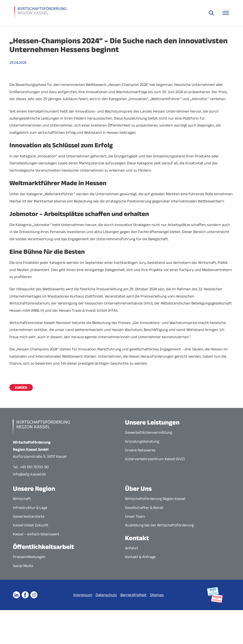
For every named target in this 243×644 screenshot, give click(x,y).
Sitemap (157, 595)
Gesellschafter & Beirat (144, 508)
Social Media (23, 566)
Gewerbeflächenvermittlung (149, 432)
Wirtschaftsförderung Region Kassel (155, 499)
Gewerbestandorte (29, 516)
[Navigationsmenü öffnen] (226, 13)
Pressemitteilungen (29, 557)
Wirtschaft (22, 499)
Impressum (83, 595)
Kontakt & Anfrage (140, 557)
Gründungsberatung (142, 441)
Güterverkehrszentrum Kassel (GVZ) (155, 459)
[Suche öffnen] (211, 13)
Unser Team (135, 516)
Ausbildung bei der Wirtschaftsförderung (159, 525)
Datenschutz (106, 595)
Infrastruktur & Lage (30, 508)
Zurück (21, 387)
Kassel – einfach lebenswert (36, 534)
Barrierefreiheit (133, 595)
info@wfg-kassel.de (29, 474)
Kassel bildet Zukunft (31, 525)
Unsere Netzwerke (140, 450)
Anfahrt (132, 548)
